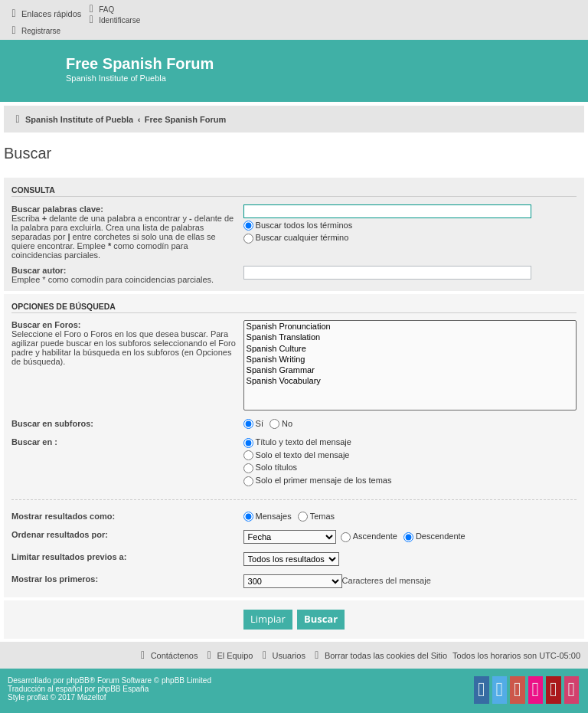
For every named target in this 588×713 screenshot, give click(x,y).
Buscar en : (34, 442)
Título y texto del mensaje (297, 442)
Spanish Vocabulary (410, 381)
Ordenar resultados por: (60, 535)
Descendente (434, 536)
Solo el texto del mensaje (297, 455)
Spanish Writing (410, 360)
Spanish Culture (410, 349)
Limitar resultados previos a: (69, 557)
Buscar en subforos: (52, 424)
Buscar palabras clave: (57, 209)
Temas (316, 516)
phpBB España (123, 689)
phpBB (78, 680)
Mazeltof (92, 697)
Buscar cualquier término (296, 237)
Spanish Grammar (410, 371)
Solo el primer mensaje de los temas (318, 480)
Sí (253, 424)
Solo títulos (270, 467)
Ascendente (369, 536)
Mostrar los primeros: (55, 579)
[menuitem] (100, 9)
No (281, 424)
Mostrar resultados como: (63, 516)
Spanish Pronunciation (410, 327)
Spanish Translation (410, 338)
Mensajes (268, 516)
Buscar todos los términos (298, 225)
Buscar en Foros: (46, 325)
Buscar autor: (39, 270)
